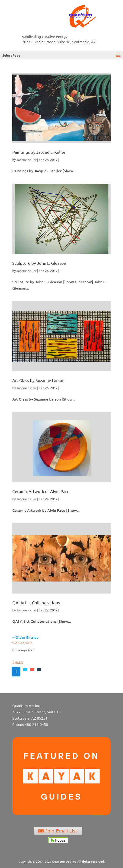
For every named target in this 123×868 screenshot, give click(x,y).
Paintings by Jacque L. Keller (39, 152)
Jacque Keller (26, 160)
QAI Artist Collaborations (36, 602)
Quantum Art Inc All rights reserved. (78, 861)
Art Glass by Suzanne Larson (38, 380)
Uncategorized (23, 650)
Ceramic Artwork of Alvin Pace (41, 491)
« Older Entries (25, 637)
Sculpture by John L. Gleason (39, 263)
